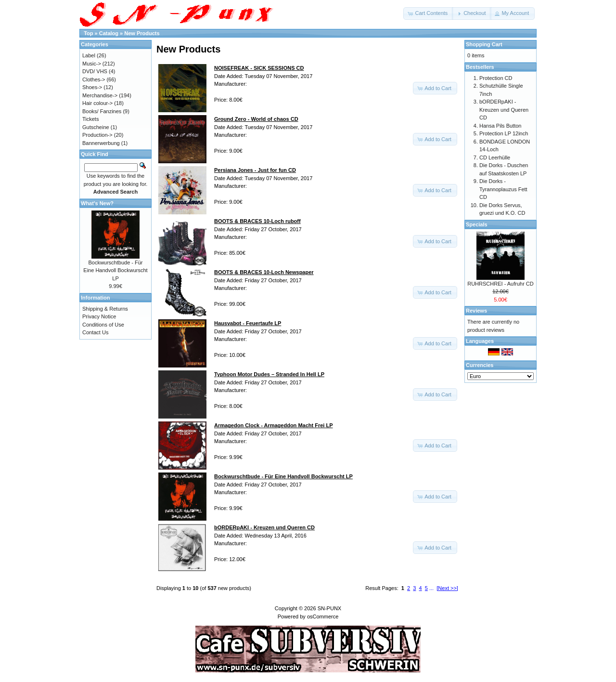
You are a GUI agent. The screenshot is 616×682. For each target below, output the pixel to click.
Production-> (97, 135)
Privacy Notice (99, 316)
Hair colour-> (97, 103)
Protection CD (496, 78)
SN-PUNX (330, 608)
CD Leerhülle (495, 157)
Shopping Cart (484, 44)
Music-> (92, 64)
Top (88, 33)
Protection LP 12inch (504, 133)
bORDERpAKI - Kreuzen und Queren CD (504, 110)
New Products (142, 33)
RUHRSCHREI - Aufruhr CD (500, 284)
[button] (428, 13)
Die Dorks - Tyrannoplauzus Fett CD (503, 189)
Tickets (90, 119)
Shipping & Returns (105, 309)
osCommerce (323, 616)
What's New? (97, 203)
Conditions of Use (103, 325)
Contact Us (95, 332)
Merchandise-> (100, 95)
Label (89, 55)
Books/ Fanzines (102, 111)
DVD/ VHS (95, 71)
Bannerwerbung (101, 143)
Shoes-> (92, 87)
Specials (477, 224)
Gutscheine (96, 127)
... (431, 588)
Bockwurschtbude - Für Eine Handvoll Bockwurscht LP (115, 270)
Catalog (109, 33)
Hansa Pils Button (500, 126)
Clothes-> (94, 79)
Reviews (476, 311)
